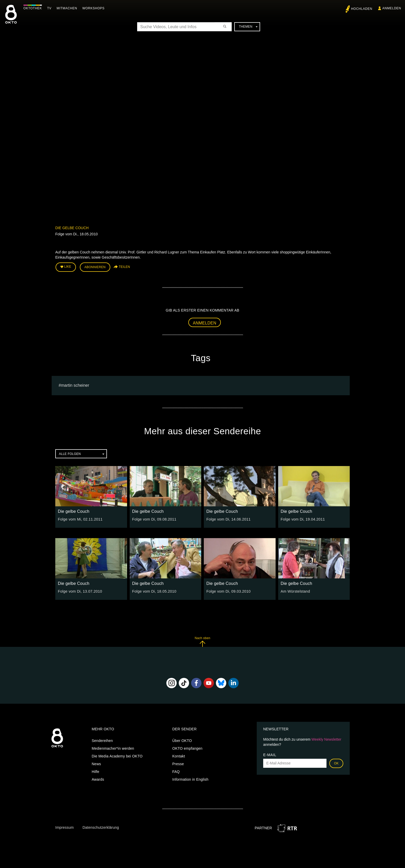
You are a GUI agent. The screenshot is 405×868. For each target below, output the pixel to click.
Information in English (190, 779)
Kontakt (179, 756)
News (96, 763)
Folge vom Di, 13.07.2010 (79, 591)
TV (50, 8)
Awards (98, 779)
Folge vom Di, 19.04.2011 (302, 519)
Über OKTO (182, 740)
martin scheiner (75, 385)
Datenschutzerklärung (101, 827)
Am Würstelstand (295, 591)
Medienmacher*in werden (113, 748)
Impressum (64, 827)
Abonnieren (95, 267)
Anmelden (205, 323)
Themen (248, 27)
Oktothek (34, 8)
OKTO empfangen (187, 748)
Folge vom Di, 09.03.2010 (228, 591)
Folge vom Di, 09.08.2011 (154, 519)
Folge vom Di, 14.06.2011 (228, 519)
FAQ (176, 771)
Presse (178, 763)
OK (336, 763)
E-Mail (270, 754)
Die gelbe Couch (72, 228)
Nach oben (202, 641)
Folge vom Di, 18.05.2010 (154, 591)
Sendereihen (102, 740)
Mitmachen (68, 8)
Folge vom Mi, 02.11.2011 (80, 519)
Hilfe (95, 771)
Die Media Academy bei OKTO (117, 756)
